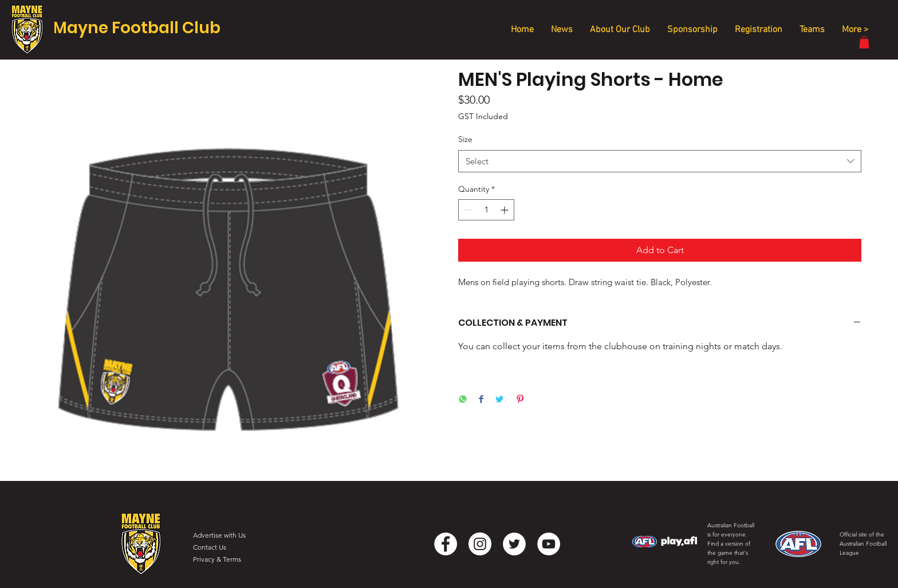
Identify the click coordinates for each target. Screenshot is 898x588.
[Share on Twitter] (499, 400)
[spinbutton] (486, 210)
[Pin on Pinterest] (520, 400)
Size (465, 139)
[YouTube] (549, 544)
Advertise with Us (219, 535)
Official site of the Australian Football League (863, 544)
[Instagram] (480, 544)
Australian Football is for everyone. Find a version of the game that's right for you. (731, 544)
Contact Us (210, 547)
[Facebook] (446, 544)
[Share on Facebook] (481, 400)
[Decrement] (467, 210)
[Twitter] (514, 544)
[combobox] (660, 161)
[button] (864, 42)
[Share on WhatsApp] (463, 400)
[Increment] (505, 210)
